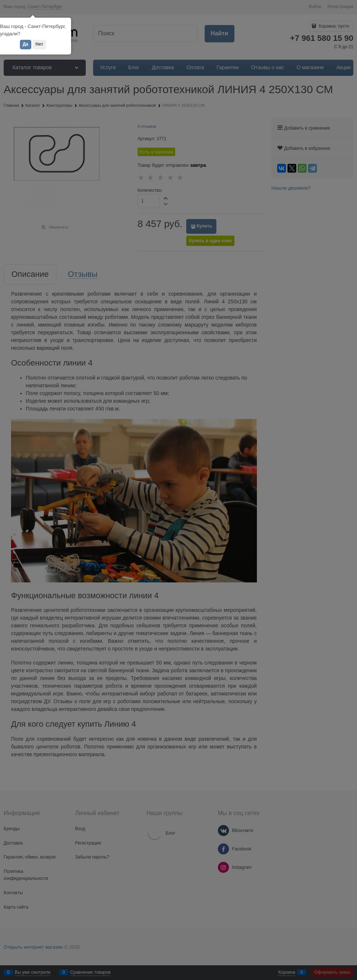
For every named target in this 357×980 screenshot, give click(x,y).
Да (26, 44)
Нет (39, 44)
